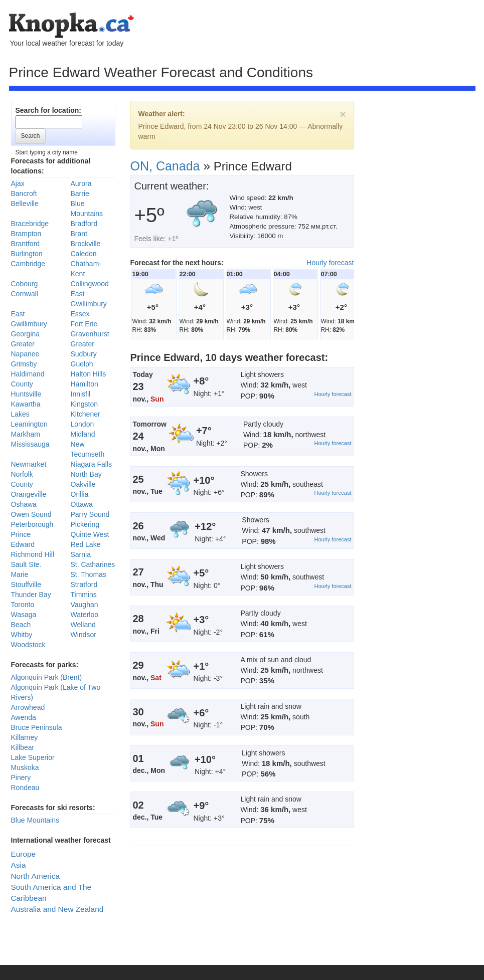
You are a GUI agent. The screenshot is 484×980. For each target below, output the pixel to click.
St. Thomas (89, 574)
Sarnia (81, 554)
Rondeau (25, 788)
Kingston (84, 404)
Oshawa (24, 504)
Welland (83, 625)
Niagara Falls (91, 464)
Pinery (21, 777)
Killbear (23, 747)
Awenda (24, 717)
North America (36, 876)
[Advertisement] (104, 215)
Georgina (26, 334)
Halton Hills (89, 374)
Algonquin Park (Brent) (47, 677)
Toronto (23, 605)
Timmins (84, 595)
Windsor (84, 635)
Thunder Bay (31, 595)
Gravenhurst (90, 334)
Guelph (82, 364)
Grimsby (24, 364)
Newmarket (29, 464)
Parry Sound (90, 514)
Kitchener (86, 414)
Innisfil (81, 394)
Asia (19, 865)
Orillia (80, 494)
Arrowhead (28, 707)
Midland (83, 434)
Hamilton (85, 384)
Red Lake (86, 544)
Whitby (22, 635)
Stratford (84, 584)
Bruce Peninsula (37, 727)
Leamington (29, 424)
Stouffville (26, 584)
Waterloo (85, 615)
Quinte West (90, 534)
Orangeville (29, 494)
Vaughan (85, 605)
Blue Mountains (35, 820)
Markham (26, 434)
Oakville (83, 484)
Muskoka (25, 767)
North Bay (86, 474)
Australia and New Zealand (57, 909)
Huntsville (26, 394)
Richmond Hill (33, 554)
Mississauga (30, 444)
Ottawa (82, 504)
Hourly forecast (330, 263)
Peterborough (32, 524)
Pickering (85, 524)
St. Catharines (93, 564)
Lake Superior (33, 757)
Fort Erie (84, 324)
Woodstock (28, 645)
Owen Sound (31, 514)
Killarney (25, 737)
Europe (24, 854)
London (83, 424)
